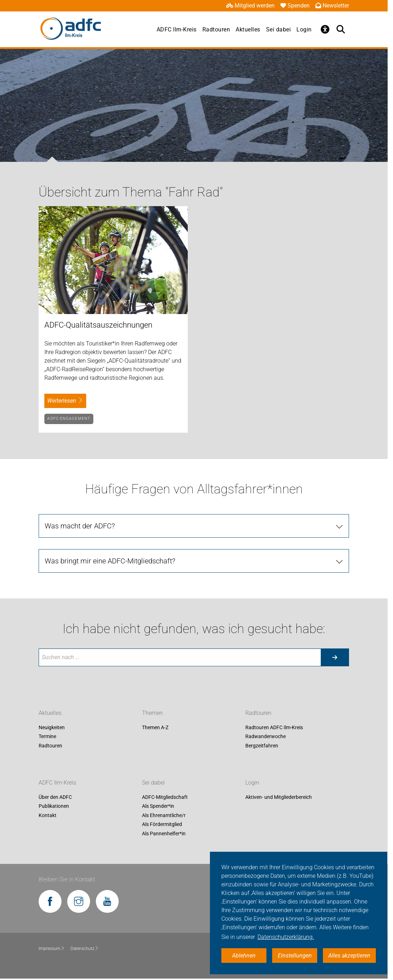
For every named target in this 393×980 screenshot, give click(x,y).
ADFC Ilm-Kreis (177, 29)
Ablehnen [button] (244, 956)
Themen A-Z (155, 727)
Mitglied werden (250, 6)
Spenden (295, 6)
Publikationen (54, 806)
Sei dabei (279, 29)
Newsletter (332, 6)
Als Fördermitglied (162, 825)
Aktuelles (248, 29)
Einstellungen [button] (295, 956)
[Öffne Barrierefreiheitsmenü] (325, 29)
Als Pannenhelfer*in (164, 834)
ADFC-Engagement (69, 419)
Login (304, 29)
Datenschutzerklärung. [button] (286, 937)
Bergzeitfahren (262, 746)
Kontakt (48, 815)
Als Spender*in (158, 806)
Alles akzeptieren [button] (349, 956)
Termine (47, 736)
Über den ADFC (55, 797)
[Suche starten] (335, 657)
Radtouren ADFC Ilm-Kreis (274, 727)
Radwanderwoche (266, 736)
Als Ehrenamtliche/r (164, 815)
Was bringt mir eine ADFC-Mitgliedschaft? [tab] (110, 561)
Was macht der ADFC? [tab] (80, 526)
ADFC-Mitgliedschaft (165, 797)
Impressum (52, 949)
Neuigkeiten (52, 727)
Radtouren (216, 29)
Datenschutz (85, 949)
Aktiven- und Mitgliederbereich (279, 797)
